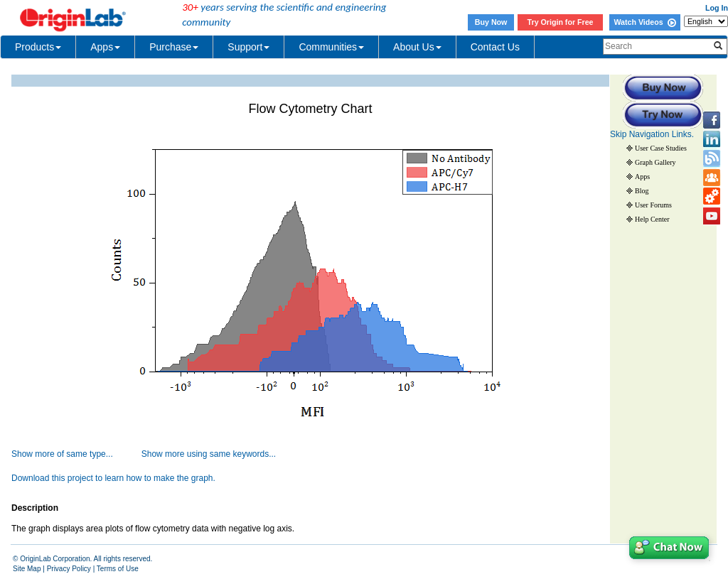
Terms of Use (118, 569)
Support (248, 47)
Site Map (27, 569)
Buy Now (491, 22)
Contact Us (495, 47)
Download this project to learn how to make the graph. (113, 478)
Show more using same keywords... (209, 454)
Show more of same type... (62, 454)
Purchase (174, 47)
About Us (417, 47)
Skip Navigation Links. (652, 134)
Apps (105, 47)
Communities (331, 47)
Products (38, 47)
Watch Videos (644, 22)
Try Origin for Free (561, 22)
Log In (717, 8)
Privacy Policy (69, 569)
